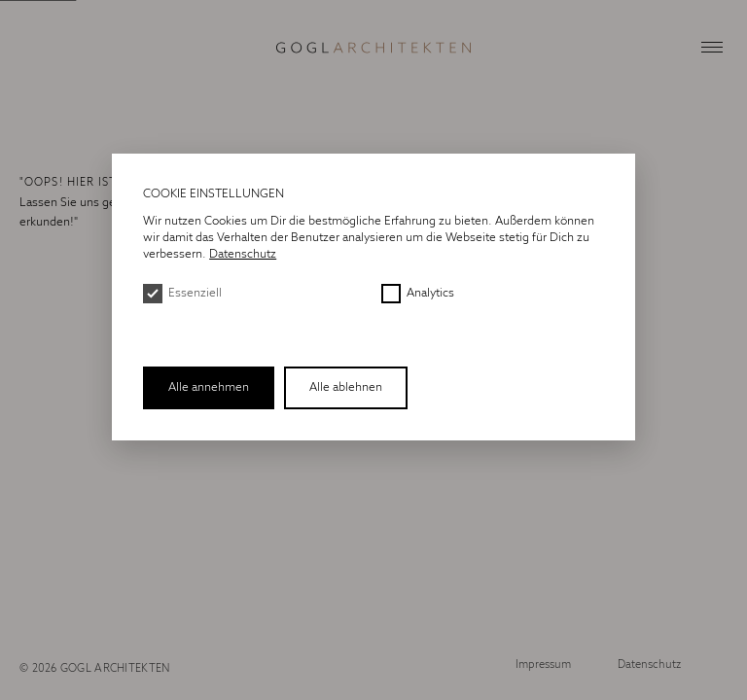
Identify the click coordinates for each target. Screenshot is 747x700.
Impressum (543, 665)
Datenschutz (649, 665)
